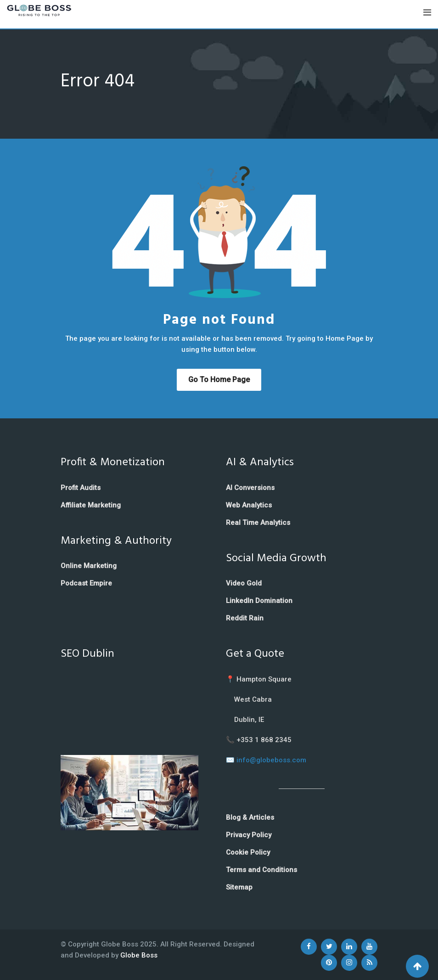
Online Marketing (89, 566)
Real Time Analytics (258, 523)
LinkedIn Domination (259, 601)
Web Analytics (249, 505)
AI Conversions (250, 488)
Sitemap (239, 887)
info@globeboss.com (271, 760)
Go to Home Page (219, 380)
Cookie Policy (248, 852)
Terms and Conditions (261, 870)
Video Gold (244, 583)
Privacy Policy (249, 835)
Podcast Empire (86, 583)
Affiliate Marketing (91, 505)
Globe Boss (139, 955)
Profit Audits (81, 488)
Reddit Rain (245, 618)
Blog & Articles (250, 817)
